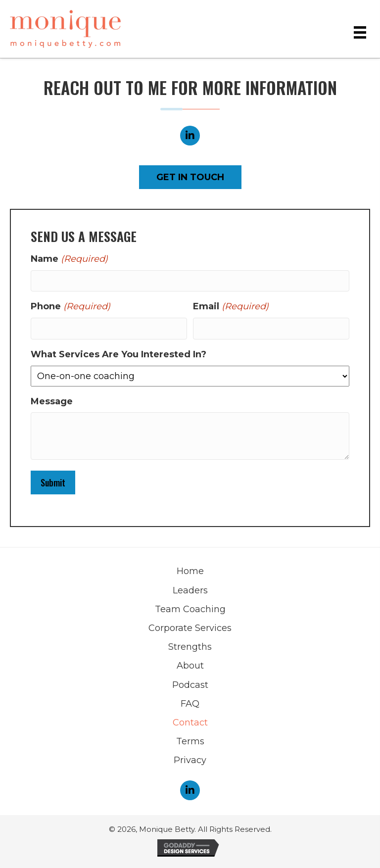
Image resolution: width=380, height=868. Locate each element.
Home (190, 571)
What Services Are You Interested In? (119, 354)
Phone (71, 307)
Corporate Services (190, 628)
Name (69, 259)
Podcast (190, 685)
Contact (190, 723)
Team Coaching (190, 609)
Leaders (190, 590)
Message (52, 401)
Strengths (190, 647)
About (190, 666)
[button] (190, 136)
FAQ (190, 704)
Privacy (190, 760)
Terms (190, 741)
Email (231, 307)
